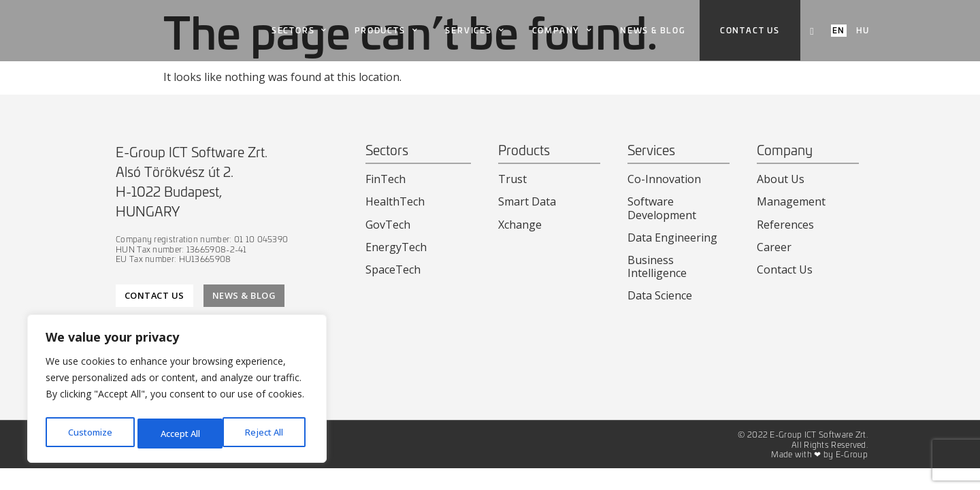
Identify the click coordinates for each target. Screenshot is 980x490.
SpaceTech (393, 269)
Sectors (299, 31)
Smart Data (527, 201)
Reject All (179, 433)
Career (774, 247)
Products (386, 31)
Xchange (520, 225)
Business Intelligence (657, 266)
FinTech (386, 179)
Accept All (267, 433)
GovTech (388, 225)
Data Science (660, 295)
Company (562, 31)
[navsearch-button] (812, 31)
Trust (512, 179)
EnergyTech (396, 247)
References (785, 225)
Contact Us (785, 269)
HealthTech (395, 201)
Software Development (662, 208)
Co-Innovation (664, 179)
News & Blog (653, 30)
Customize (89, 433)
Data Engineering (672, 238)
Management (791, 201)
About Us (781, 179)
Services (475, 31)
